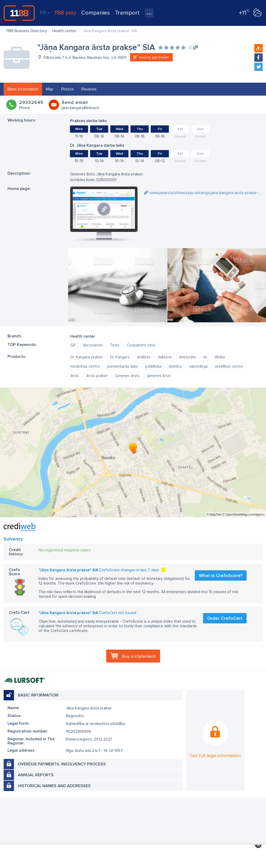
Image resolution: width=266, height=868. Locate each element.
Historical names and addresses (54, 786)
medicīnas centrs (85, 366)
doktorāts (188, 357)
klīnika (220, 357)
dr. (205, 357)
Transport (127, 13)
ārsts (75, 376)
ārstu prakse (97, 376)
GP (73, 345)
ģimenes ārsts (159, 376)
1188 (19, 13)
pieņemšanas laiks (122, 366)
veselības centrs (229, 366)
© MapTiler (214, 515)
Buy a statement (139, 656)
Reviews (89, 89)
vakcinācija (198, 366)
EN (45, 12)
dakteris (165, 357)
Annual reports (36, 775)
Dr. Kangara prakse (87, 357)
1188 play (65, 13)
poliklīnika (153, 366)
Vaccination (93, 345)
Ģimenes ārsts (127, 376)
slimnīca (175, 366)
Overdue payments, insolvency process (62, 764)
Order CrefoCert (225, 618)
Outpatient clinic (141, 345)
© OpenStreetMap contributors (244, 515)
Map (50, 89)
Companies (96, 13)
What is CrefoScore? (221, 575)
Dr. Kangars (120, 357)
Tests (115, 345)
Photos (67, 89)
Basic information (23, 89)
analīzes (144, 357)
